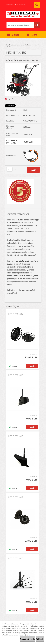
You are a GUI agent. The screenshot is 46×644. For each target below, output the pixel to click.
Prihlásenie (9, 4)
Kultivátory (29, 45)
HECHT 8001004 (16, 314)
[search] (37, 25)
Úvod (8, 45)
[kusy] (9, 169)
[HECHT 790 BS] (23, 64)
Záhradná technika (17, 45)
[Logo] (23, 14)
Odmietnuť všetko (27, 639)
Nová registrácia (20, 4)
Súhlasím (40, 639)
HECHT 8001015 (16, 375)
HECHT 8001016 (16, 436)
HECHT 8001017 (16, 497)
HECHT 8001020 (16, 558)
